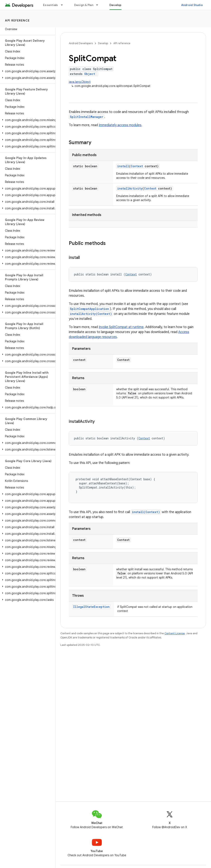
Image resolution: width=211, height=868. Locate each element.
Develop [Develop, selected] (115, 5)
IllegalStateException (91, 607)
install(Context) (146, 512)
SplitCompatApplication (89, 309)
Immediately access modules (120, 125)
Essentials (51, 5)
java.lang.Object (80, 82)
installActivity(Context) (91, 314)
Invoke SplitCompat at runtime (121, 327)
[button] (27, 71)
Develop (103, 43)
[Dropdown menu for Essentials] (64, 5)
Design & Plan (84, 5)
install (123, 166)
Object (90, 74)
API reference (17, 20)
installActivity (130, 188)
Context (137, 166)
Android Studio (192, 5)
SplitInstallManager (87, 117)
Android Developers (81, 43)
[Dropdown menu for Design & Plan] (99, 5)
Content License (175, 633)
